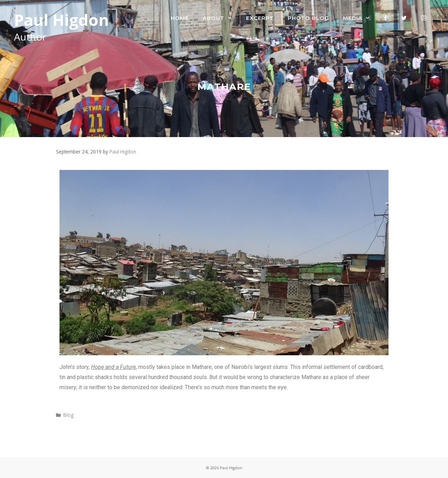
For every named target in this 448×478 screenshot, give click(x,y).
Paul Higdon (61, 20)
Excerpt (260, 18)
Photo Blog (308, 18)
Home (180, 18)
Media (360, 18)
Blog (68, 415)
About (221, 18)
